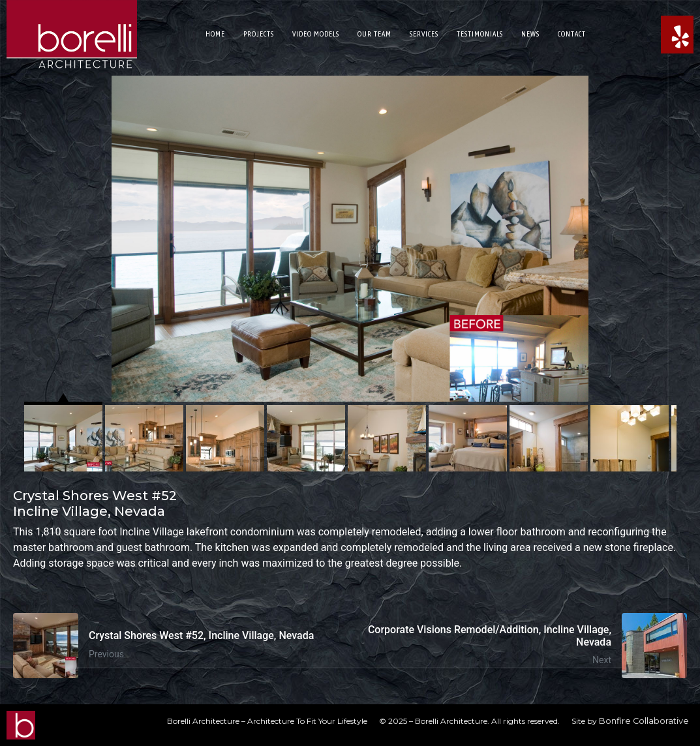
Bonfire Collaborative (644, 721)
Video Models (316, 34)
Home (215, 34)
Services (424, 34)
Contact (572, 34)
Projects (259, 34)
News (530, 34)
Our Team (374, 34)
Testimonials (480, 34)
